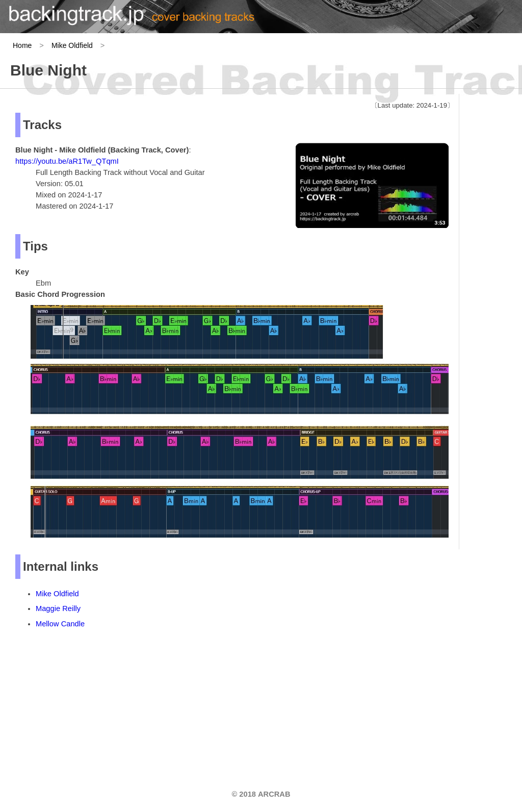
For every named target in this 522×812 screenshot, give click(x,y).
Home (22, 45)
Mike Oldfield (72, 45)
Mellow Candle (60, 624)
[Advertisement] (92, 703)
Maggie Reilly (58, 608)
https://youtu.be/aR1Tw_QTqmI (67, 161)
